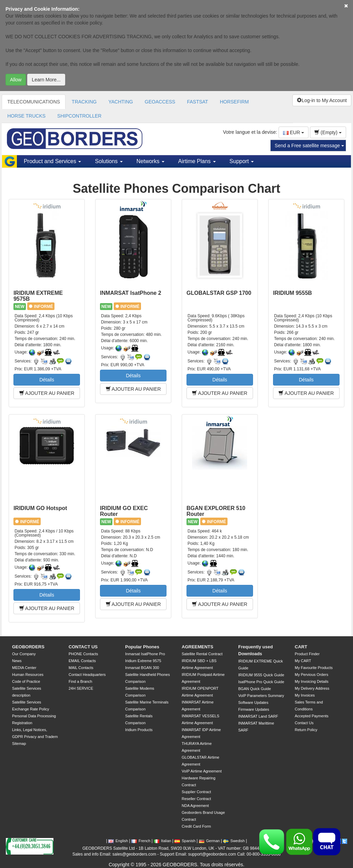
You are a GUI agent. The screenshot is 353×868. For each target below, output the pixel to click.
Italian (162, 841)
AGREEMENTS (198, 647)
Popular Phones (142, 647)
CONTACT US (83, 647)
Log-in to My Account (322, 100)
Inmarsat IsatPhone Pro (145, 654)
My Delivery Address (312, 688)
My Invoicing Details (312, 681)
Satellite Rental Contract (202, 654)
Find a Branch (80, 681)
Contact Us (304, 723)
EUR (294, 132)
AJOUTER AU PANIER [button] (47, 393)
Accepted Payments (312, 716)
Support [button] (242, 161)
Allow (16, 80)
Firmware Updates (254, 709)
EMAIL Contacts (82, 661)
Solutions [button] (109, 161)
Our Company (24, 654)
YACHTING (120, 102)
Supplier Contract (196, 792)
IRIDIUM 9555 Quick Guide (261, 675)
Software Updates (253, 702)
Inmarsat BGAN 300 (142, 668)
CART (301, 647)
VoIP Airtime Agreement (202, 771)
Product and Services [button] (53, 161)
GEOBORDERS (28, 647)
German (209, 841)
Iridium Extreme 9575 (143, 661)
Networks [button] (150, 161)
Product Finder (307, 654)
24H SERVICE (81, 688)
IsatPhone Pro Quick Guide (261, 682)
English (118, 841)
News (17, 661)
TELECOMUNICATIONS (34, 102)
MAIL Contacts (81, 668)
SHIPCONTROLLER (79, 116)
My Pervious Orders (311, 675)
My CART (303, 661)
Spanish (185, 841)
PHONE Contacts (83, 654)
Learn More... (46, 80)
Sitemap (19, 744)
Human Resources (28, 675)
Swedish (234, 841)
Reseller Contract (196, 799)
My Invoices (305, 695)
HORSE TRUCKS (26, 116)
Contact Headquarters (87, 675)
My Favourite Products (314, 668)
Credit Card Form (196, 826)
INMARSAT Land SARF (258, 716)
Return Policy (306, 730)
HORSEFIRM (234, 102)
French (141, 841)
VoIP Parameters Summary (261, 696)
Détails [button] (47, 380)
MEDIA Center (24, 668)
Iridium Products (139, 730)
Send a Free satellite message (309, 146)
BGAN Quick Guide (255, 689)
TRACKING (84, 102)
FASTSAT (197, 102)
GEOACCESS (160, 102)
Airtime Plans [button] (197, 161)
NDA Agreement (195, 806)
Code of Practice (26, 681)
